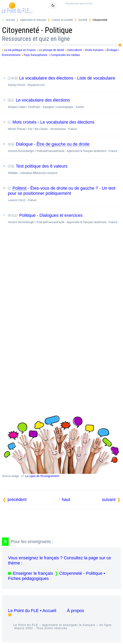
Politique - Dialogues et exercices (64, 218)
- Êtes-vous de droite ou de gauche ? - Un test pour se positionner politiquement (64, 194)
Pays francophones (35, 55)
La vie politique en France (20, 50)
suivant (109, 500)
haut (66, 500)
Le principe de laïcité (52, 50)
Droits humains (94, 50)
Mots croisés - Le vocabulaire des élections (64, 125)
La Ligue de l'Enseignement (42, 476)
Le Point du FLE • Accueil (32, 611)
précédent (17, 500)
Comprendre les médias (65, 55)
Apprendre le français (33, 20)
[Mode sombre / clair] (53, 5)
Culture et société (62, 20)
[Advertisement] (62, 276)
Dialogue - (64, 147)
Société (83, 20)
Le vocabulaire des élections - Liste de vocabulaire (64, 81)
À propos (75, 611)
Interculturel (75, 50)
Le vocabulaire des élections (64, 103)
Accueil (10, 20)
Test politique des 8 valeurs (64, 169)
